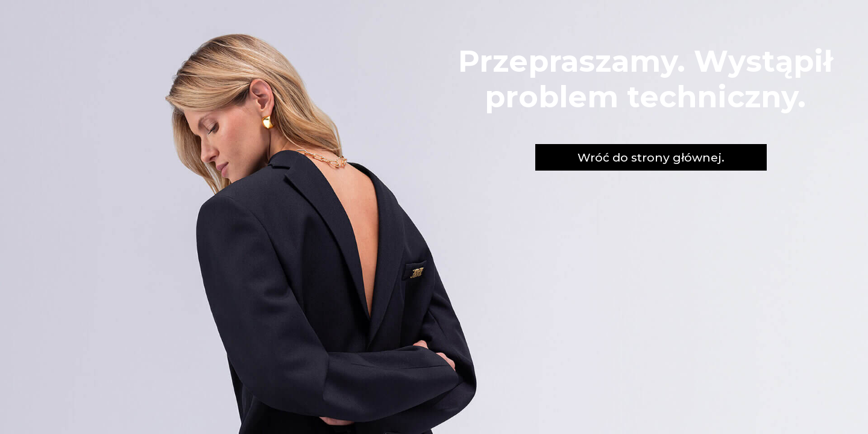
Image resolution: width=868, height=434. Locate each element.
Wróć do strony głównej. (651, 157)
